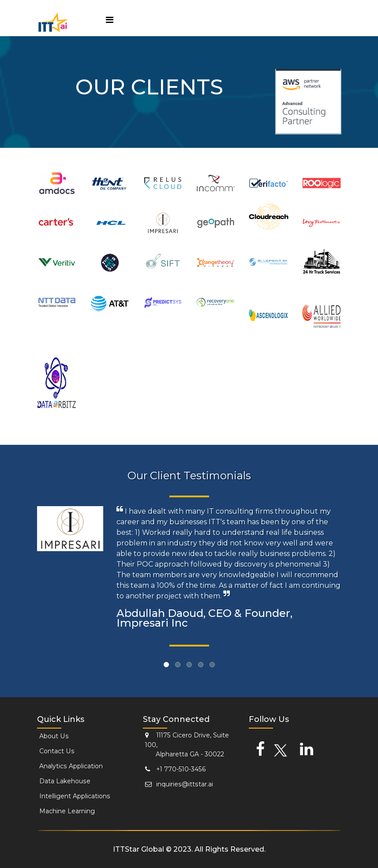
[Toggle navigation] (110, 21)
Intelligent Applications (72, 796)
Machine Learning (65, 811)
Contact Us (55, 751)
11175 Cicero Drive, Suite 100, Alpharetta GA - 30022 (183, 743)
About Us (52, 736)
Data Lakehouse (63, 781)
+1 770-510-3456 (172, 767)
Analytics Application (69, 766)
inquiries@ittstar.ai (176, 782)
